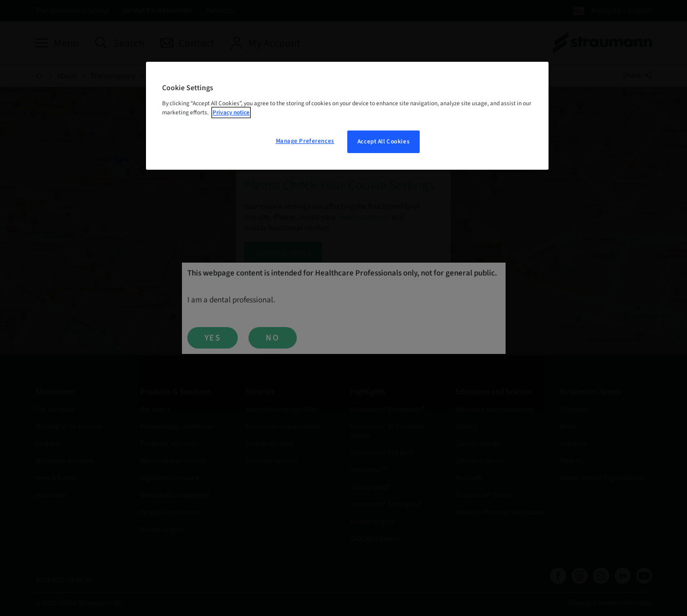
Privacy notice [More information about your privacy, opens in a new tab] (231, 113)
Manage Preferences (305, 141)
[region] (347, 116)
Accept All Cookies (383, 142)
